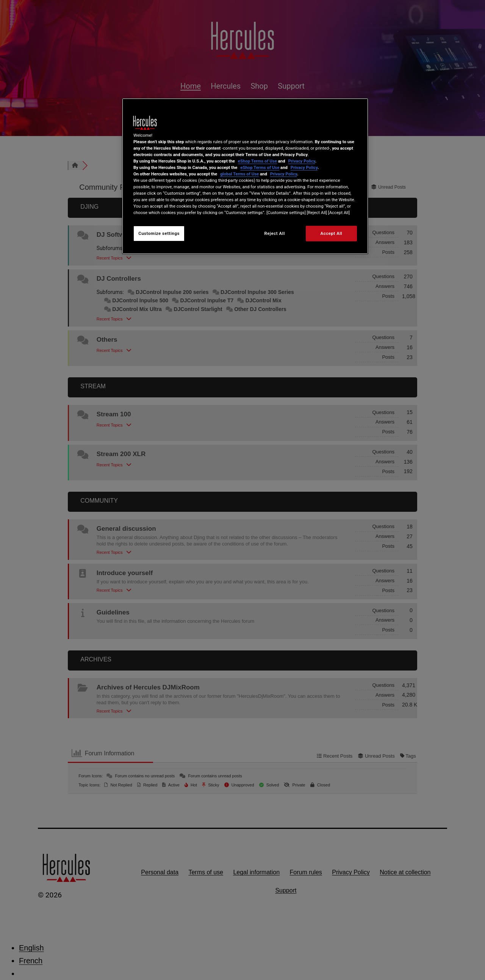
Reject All (275, 233)
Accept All (332, 233)
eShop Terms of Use (257, 161)
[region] (245, 176)
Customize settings (159, 233)
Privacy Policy (301, 161)
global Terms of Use (239, 174)
